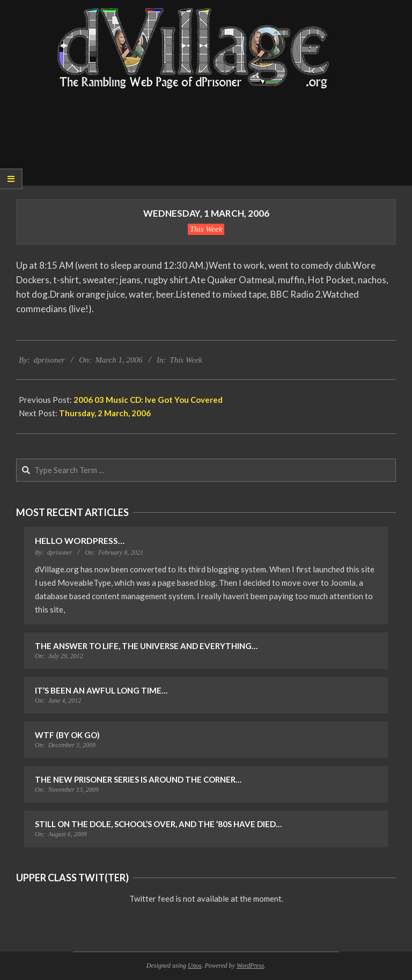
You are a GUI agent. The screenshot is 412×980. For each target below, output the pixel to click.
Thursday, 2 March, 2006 (105, 413)
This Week (206, 229)
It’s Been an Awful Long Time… (101, 690)
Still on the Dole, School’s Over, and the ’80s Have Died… (158, 824)
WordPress (250, 966)
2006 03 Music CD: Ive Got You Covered (148, 400)
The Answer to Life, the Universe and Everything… (146, 646)
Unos (194, 966)
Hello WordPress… (80, 540)
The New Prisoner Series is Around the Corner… (138, 779)
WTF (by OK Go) (67, 735)
